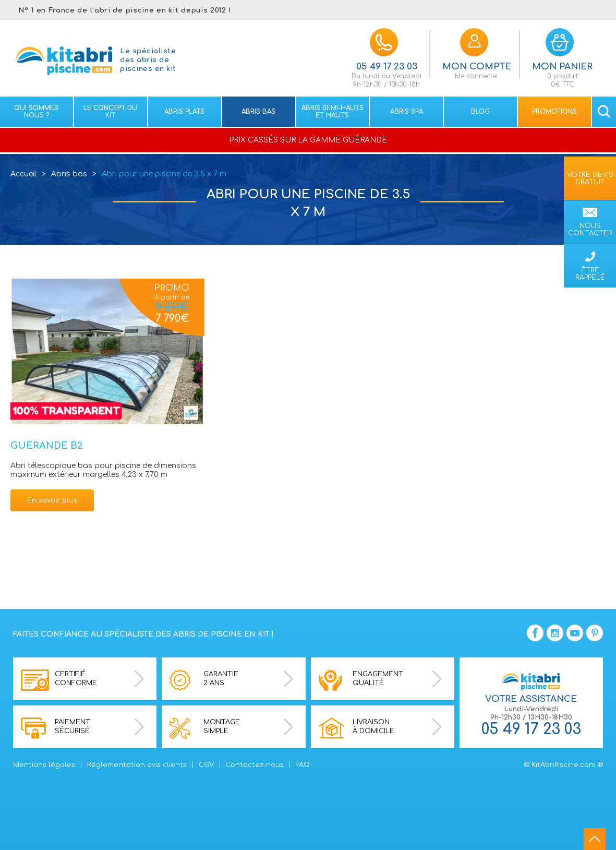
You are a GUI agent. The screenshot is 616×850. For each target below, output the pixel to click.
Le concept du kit (110, 112)
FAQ (303, 765)
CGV (206, 765)
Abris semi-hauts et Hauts (333, 112)
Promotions (554, 112)
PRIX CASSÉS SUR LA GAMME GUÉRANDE (308, 140)
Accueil (23, 174)
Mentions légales (44, 765)
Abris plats (184, 112)
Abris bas (258, 112)
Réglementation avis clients (137, 765)
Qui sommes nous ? (36, 112)
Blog (480, 112)
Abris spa (407, 112)
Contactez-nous (255, 765)
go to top (595, 839)
